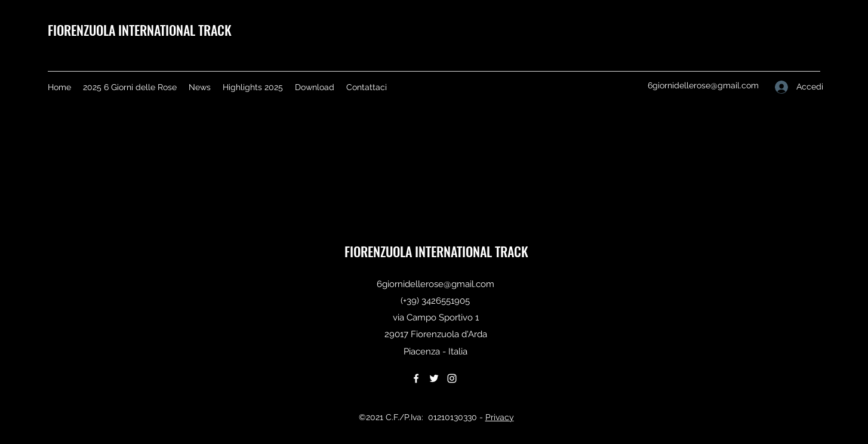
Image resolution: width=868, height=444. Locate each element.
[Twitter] (434, 378)
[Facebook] (416, 378)
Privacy (500, 417)
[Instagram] (452, 378)
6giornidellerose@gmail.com (703, 85)
